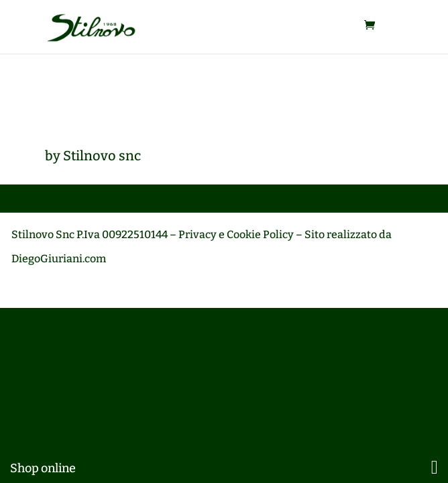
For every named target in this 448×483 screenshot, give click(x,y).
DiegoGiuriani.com (59, 259)
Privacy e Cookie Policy (236, 234)
